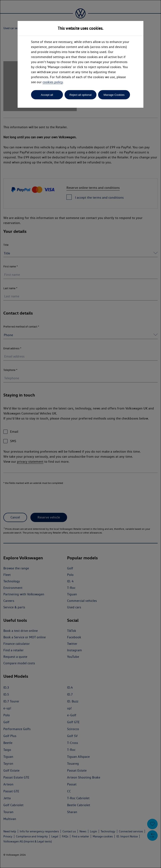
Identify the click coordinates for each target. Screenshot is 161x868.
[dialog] (80, 434)
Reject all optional (80, 95)
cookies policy (53, 82)
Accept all (47, 95)
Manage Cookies (114, 95)
